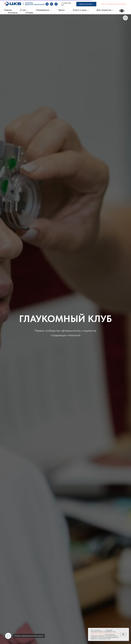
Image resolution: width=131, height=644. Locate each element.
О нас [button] (23, 10)
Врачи (62, 10)
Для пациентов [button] (104, 10)
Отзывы (29, 13)
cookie (103, 630)
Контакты (13, 13)
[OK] (56, 4)
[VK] (52, 4)
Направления (43, 10)
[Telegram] (47, 4)
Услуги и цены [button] (80, 10)
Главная (8, 10)
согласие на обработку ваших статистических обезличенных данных (104, 634)
